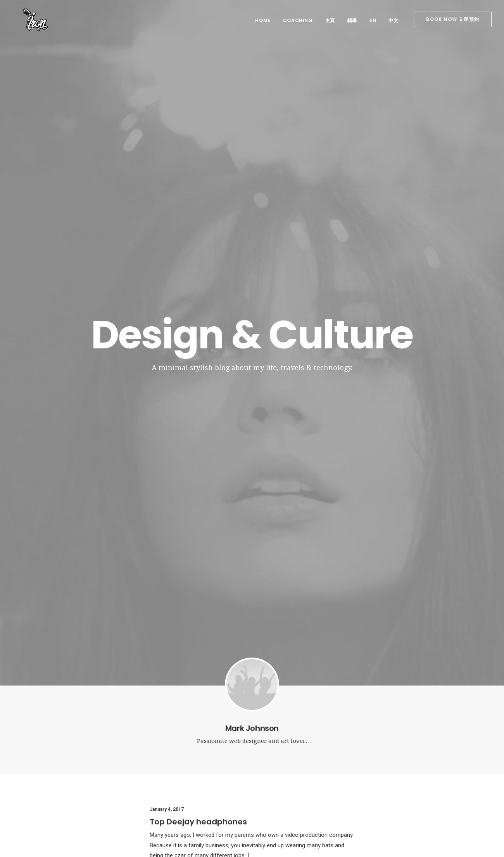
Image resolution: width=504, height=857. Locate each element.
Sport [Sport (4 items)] (438, 766)
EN (373, 20)
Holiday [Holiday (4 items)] (439, 754)
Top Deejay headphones (198, 360)
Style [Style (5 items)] (391, 777)
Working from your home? (300, 803)
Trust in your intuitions (194, 469)
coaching (298, 20)
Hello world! (165, 755)
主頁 (330, 20)
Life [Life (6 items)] (460, 754)
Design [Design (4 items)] (393, 754)
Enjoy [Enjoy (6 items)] (415, 754)
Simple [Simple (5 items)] (415, 766)
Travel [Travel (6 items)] (433, 777)
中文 (393, 20)
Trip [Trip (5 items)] (454, 777)
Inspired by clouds (174, 793)
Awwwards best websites (200, 578)
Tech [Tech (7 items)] (412, 777)
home (263, 20)
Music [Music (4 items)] (392, 766)
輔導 (352, 20)
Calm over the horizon (178, 774)
